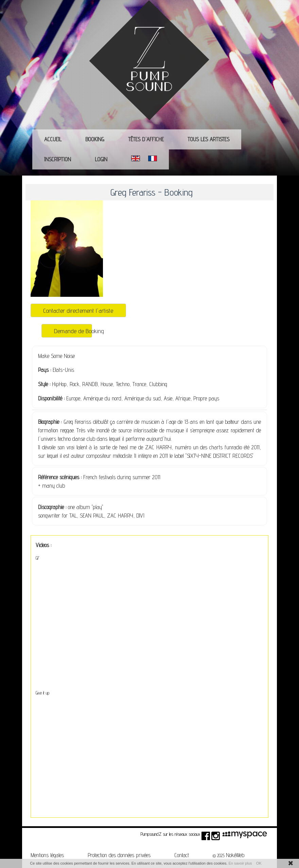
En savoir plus (240, 863)
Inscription (58, 159)
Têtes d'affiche (146, 139)
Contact (182, 855)
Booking (95, 139)
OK (259, 863)
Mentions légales (47, 855)
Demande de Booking (73, 331)
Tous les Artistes (208, 139)
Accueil (53, 139)
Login (101, 159)
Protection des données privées (119, 855)
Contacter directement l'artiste (78, 310)
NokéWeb (235, 855)
